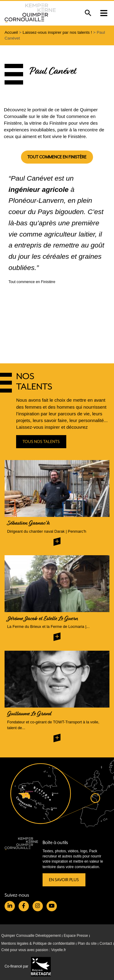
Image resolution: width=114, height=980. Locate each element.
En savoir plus (64, 880)
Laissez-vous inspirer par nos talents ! (57, 32)
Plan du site (87, 944)
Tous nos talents (41, 442)
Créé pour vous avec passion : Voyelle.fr (34, 950)
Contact (106, 944)
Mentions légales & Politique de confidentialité (38, 944)
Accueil (11, 32)
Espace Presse (76, 936)
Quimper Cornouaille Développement (31, 936)
